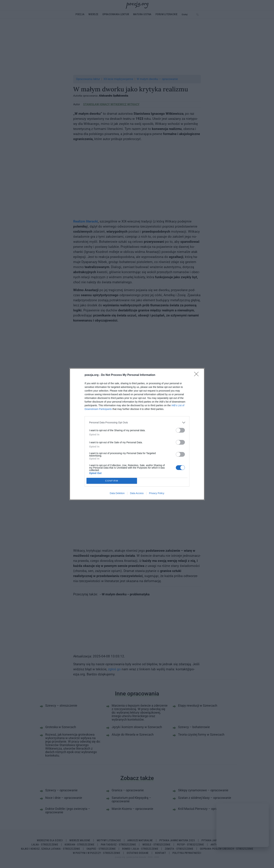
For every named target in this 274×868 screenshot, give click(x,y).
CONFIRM (112, 481)
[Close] (197, 375)
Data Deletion (117, 493)
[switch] (180, 430)
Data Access (137, 493)
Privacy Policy (157, 493)
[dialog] (137, 434)
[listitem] (137, 423)
